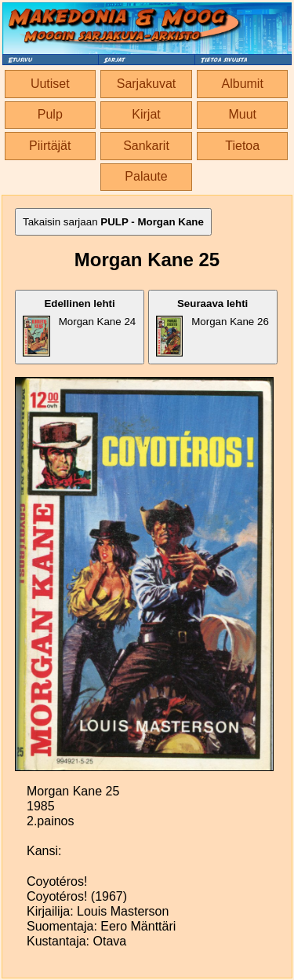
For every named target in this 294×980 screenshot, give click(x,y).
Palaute (146, 176)
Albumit (243, 84)
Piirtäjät (50, 146)
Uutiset (50, 84)
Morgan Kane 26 (212, 327)
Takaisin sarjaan (113, 222)
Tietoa (242, 146)
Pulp (50, 114)
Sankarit (146, 146)
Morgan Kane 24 (79, 327)
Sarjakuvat (147, 84)
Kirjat (146, 114)
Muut (242, 114)
